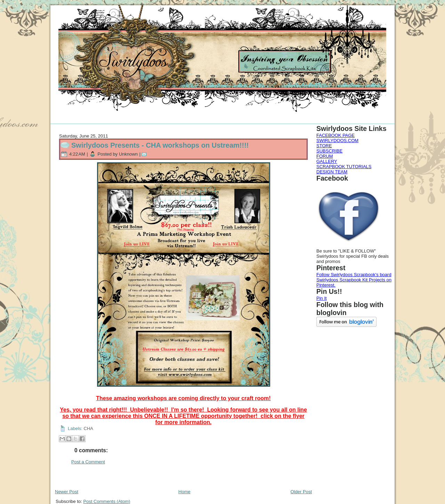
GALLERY (327, 161)
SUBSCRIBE (329, 151)
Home (184, 492)
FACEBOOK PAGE (335, 135)
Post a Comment (88, 462)
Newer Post (67, 492)
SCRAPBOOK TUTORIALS (344, 167)
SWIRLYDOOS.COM (337, 141)
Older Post (301, 492)
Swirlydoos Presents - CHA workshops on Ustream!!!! (160, 145)
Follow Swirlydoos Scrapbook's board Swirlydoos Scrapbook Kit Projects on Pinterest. (354, 280)
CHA (88, 428)
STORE (324, 146)
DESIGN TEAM (332, 172)
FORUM (325, 156)
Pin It (322, 298)
